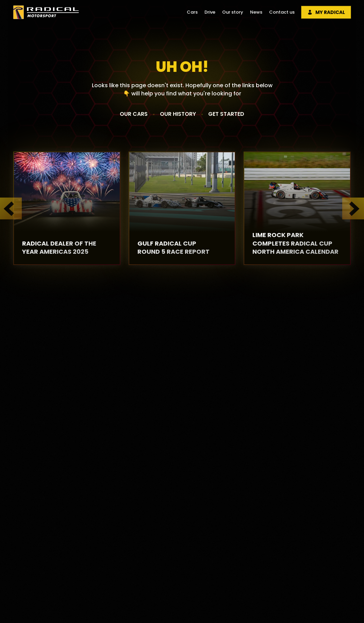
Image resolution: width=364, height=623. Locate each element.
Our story (233, 12)
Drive (210, 12)
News (256, 12)
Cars (192, 12)
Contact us (282, 12)
